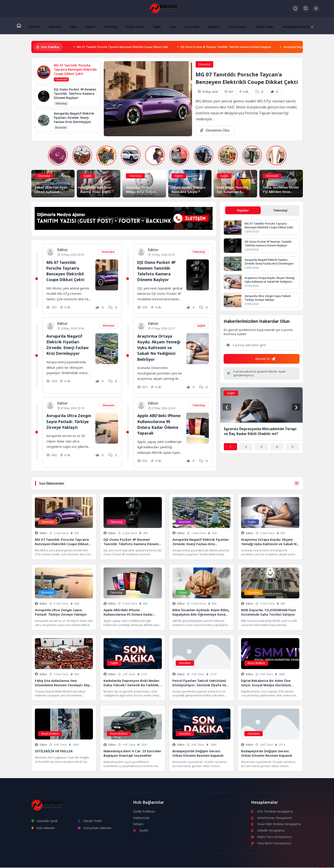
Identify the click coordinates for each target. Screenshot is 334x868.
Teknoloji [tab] (280, 211)
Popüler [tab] (243, 211)
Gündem (38, 26)
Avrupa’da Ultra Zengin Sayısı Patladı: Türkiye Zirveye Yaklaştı (68, 425)
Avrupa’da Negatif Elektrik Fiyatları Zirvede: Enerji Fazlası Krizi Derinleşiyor (69, 345)
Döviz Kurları (231, 26)
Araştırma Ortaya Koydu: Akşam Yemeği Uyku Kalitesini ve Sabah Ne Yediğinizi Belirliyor (160, 348)
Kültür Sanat (133, 26)
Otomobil (187, 26)
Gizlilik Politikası (144, 812)
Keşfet (141, 831)
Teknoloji (109, 26)
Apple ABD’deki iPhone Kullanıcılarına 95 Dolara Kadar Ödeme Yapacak (159, 425)
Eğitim (91, 26)
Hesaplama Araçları (290, 26)
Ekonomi (58, 26)
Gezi (169, 26)
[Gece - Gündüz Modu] (316, 10)
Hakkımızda (142, 818)
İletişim (138, 825)
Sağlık (154, 26)
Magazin (207, 26)
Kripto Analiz (258, 26)
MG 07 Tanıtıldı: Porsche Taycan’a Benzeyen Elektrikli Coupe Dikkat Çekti (132, 47)
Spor (75, 26)
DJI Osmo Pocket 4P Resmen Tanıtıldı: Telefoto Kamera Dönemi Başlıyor (253, 47)
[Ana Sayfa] (24, 26)
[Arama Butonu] (306, 8)
